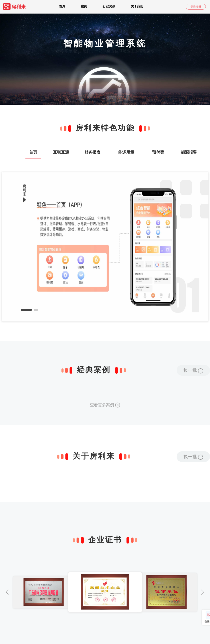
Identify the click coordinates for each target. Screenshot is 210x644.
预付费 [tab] (158, 152)
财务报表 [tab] (92, 152)
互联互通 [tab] (61, 152)
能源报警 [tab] (189, 152)
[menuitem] (19, 7)
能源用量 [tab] (126, 152)
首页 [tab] (33, 152)
